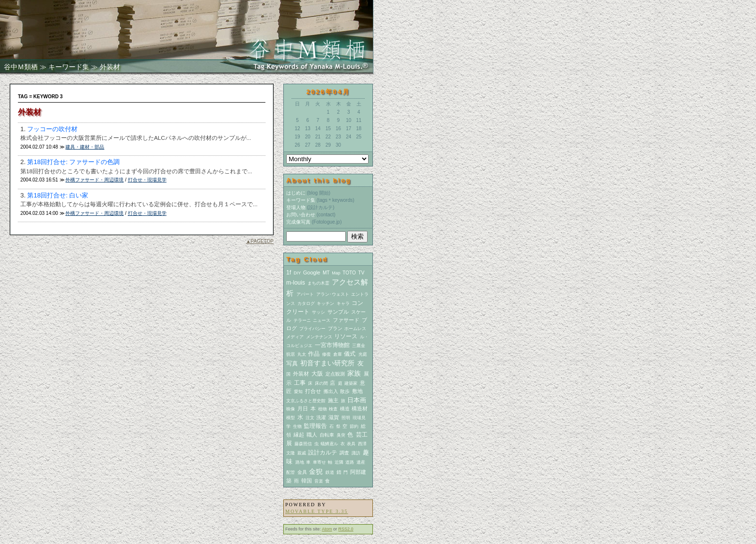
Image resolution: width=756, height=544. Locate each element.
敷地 (357, 391)
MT (326, 273)
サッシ (318, 312)
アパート (305, 294)
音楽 (319, 481)
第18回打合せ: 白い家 (58, 195)
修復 (326, 354)
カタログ (306, 303)
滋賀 (334, 417)
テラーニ (302, 320)
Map (336, 273)
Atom (327, 529)
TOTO (349, 273)
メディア (295, 337)
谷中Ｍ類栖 (21, 67)
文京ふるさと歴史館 (306, 401)
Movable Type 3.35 (316, 511)
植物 (323, 409)
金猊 (316, 471)
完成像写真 (298, 222)
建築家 (351, 383)
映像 (291, 409)
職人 (312, 435)
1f (289, 272)
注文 (310, 418)
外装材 (301, 374)
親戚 (302, 453)
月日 (303, 408)
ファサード (346, 320)
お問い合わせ (301, 215)
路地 (300, 462)
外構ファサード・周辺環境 (94, 180)
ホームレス (355, 329)
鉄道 (330, 472)
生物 (297, 426)
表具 (351, 444)
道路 (350, 462)
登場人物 (296, 207)
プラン (335, 328)
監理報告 (315, 426)
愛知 (298, 392)
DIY (297, 273)
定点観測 (335, 374)
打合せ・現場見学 (147, 180)
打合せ (313, 391)
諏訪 (356, 453)
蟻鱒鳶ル (329, 444)
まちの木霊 (318, 283)
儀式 (350, 354)
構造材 (360, 408)
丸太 (302, 354)
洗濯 (321, 417)
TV (362, 273)
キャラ (343, 303)
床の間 (321, 383)
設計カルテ (323, 453)
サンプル (338, 312)
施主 (333, 400)
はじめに (296, 193)
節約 (354, 426)
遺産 (361, 462)
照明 (346, 418)
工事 (300, 383)
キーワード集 (69, 67)
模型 (291, 418)
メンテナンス (319, 337)
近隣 (339, 462)
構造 (345, 409)
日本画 (357, 400)
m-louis (296, 283)
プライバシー (312, 329)
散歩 (345, 391)
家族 (354, 373)
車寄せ (319, 462)
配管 (291, 472)
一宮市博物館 (332, 345)
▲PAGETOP (260, 241)
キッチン (325, 303)
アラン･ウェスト (333, 294)
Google (312, 272)
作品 (314, 354)
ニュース (322, 320)
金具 (302, 472)
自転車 (327, 435)
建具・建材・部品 (85, 147)
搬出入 (331, 391)
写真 (292, 363)
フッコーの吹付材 (52, 129)
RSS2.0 (346, 529)
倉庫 (338, 354)
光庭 (363, 354)
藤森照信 (303, 444)
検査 (333, 409)
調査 (344, 453)
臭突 (341, 435)
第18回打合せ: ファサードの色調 (73, 162)
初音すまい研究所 (327, 363)
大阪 (317, 374)
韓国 (307, 481)
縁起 (299, 435)
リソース (346, 336)
